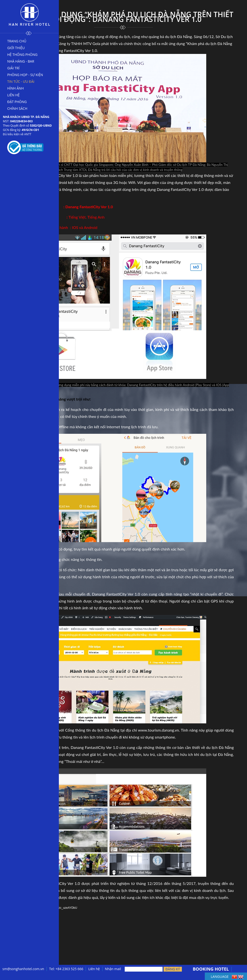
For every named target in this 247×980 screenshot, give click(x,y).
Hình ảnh (15, 88)
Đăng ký (173, 969)
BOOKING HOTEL (211, 969)
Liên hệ (13, 95)
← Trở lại (25, 961)
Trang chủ (17, 41)
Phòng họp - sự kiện (25, 75)
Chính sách (17, 108)
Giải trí (13, 68)
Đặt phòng (17, 102)
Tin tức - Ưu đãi (21, 81)
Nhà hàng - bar (21, 61)
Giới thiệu (16, 48)
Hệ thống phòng (22, 55)
